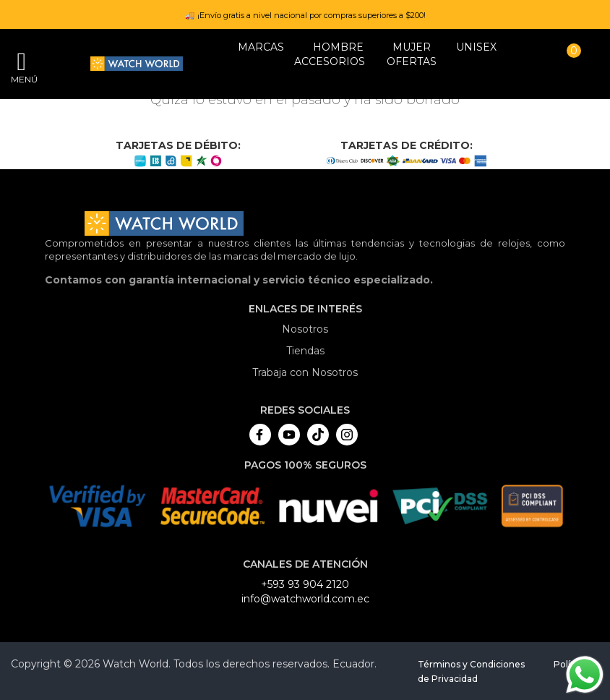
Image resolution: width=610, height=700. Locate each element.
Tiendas (305, 351)
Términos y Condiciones (471, 664)
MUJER (412, 47)
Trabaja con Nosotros (305, 372)
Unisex (476, 47)
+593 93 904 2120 (305, 584)
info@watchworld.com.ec (305, 599)
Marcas (261, 47)
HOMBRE (338, 47)
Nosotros (305, 329)
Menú (22, 79)
